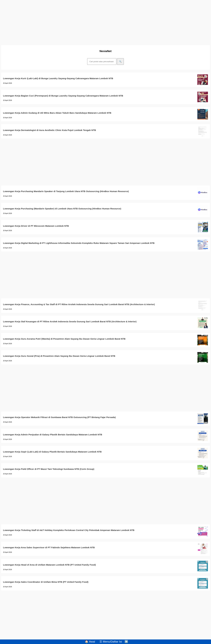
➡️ (126, 642)
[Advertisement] (89, 22)
